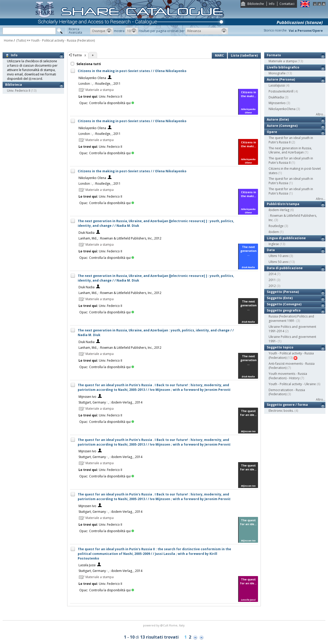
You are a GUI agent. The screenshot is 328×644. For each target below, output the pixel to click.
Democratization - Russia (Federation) (287, 392)
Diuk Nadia (87, 233)
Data (271, 250)
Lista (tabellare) (244, 55)
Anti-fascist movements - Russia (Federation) (292, 366)
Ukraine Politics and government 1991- (292, 339)
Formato (274, 55)
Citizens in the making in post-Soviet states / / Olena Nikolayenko (132, 71)
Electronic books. (281, 411)
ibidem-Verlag (279, 210)
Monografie (277, 73)
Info (272, 4)
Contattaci (287, 4)
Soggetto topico (280, 347)
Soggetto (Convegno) (284, 304)
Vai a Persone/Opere (306, 31)
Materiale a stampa (283, 61)
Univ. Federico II (19, 91)
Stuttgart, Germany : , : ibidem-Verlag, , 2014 (110, 402)
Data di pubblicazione (285, 268)
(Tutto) (21, 40)
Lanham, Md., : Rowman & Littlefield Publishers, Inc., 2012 (120, 238)
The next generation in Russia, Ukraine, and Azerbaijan (290, 150)
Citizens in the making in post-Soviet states (295, 171)
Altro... (321, 114)
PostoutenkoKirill (281, 91)
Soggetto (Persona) (283, 292)
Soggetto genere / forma (287, 405)
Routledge (276, 226)
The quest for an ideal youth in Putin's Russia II (291, 140)
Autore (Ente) (278, 119)
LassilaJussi (277, 85)
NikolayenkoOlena (282, 109)
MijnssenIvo (277, 103)
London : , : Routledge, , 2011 (100, 84)
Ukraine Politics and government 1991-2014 (292, 329)
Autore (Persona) (281, 79)
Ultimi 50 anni (279, 262)
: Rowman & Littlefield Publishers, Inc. (293, 218)
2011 (272, 280)
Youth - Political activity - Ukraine (292, 384)
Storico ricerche (275, 30)
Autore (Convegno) (282, 126)
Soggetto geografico (284, 310)
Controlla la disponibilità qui (112, 103)
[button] (102, 31)
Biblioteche (256, 4)
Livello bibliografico (283, 67)
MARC (219, 55)
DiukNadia (276, 97)
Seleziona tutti (88, 64)
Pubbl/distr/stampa (283, 204)
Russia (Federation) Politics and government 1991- (291, 319)
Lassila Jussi (87, 565)
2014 (272, 274)
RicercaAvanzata (75, 31)
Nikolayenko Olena (92, 78)
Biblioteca (14, 85)
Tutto (77, 55)
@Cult (165, 625)
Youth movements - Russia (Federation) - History (288, 376)
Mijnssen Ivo (87, 397)
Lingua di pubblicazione (286, 238)
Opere (272, 132)
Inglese (274, 244)
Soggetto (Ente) (280, 298)
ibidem (274, 232)
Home (8, 40)
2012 (272, 286)
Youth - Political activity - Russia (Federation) (63, 40)
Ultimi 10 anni (279, 256)
